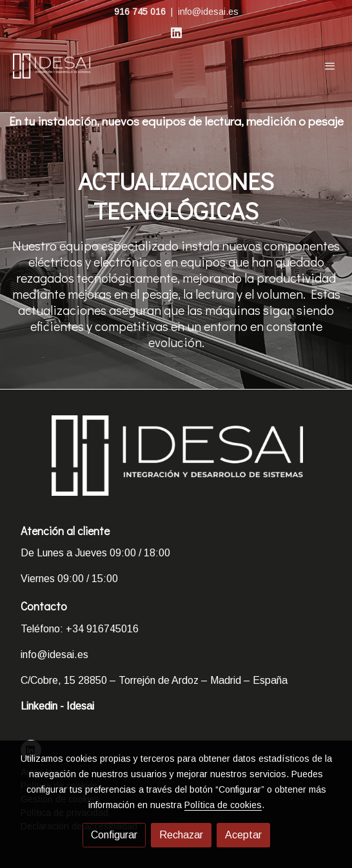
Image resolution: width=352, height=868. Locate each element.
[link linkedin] (176, 32)
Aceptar (243, 835)
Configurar (114, 835)
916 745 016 (140, 12)
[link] (52, 66)
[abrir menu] (330, 66)
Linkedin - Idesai (57, 706)
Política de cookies (223, 805)
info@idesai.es (208, 12)
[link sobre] (176, 463)
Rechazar (181, 835)
